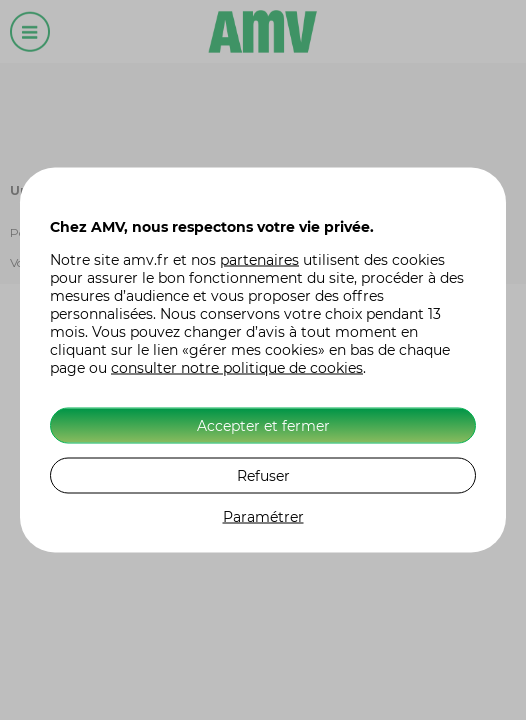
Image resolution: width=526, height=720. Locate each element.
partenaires (259, 260)
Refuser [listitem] (263, 476)
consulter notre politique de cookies (237, 368)
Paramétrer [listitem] (263, 517)
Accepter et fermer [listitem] (263, 426)
